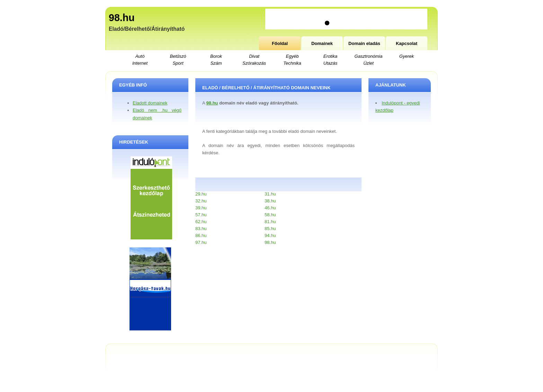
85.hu (270, 229)
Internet (140, 63)
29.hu (201, 194)
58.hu (270, 215)
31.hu (270, 194)
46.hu (270, 208)
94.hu (270, 235)
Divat (254, 56)
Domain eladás (364, 43)
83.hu (201, 229)
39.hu (201, 208)
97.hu (201, 242)
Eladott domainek (150, 103)
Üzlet (368, 63)
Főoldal (280, 43)
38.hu (270, 201)
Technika (292, 63)
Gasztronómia (369, 56)
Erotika (330, 56)
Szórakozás (254, 63)
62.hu (201, 222)
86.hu (201, 235)
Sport (178, 63)
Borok (216, 56)
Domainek (322, 43)
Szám (216, 63)
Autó (140, 56)
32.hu (201, 201)
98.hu (122, 18)
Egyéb (292, 56)
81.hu (270, 222)
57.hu (201, 215)
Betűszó (178, 56)
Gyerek (407, 56)
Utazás (330, 63)
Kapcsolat (407, 43)
